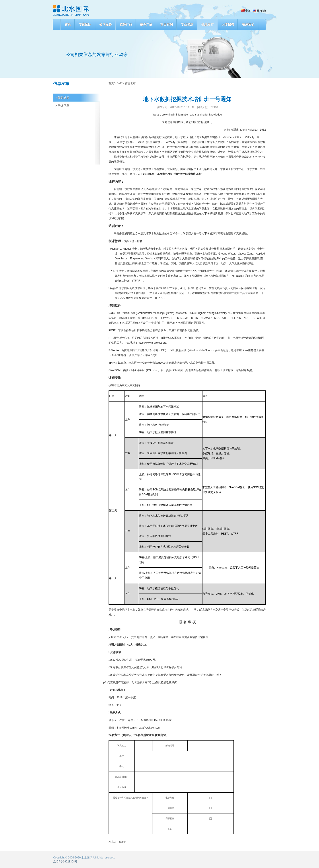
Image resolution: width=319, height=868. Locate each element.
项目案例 (167, 24)
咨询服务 (105, 24)
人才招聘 (228, 24)
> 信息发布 (62, 97)
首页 (68, 24)
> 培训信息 (62, 106)
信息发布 (207, 24)
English (259, 11)
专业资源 (187, 24)
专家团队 (85, 24)
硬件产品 (146, 24)
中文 (246, 11)
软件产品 (126, 24)
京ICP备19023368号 (65, 862)
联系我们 (248, 24)
